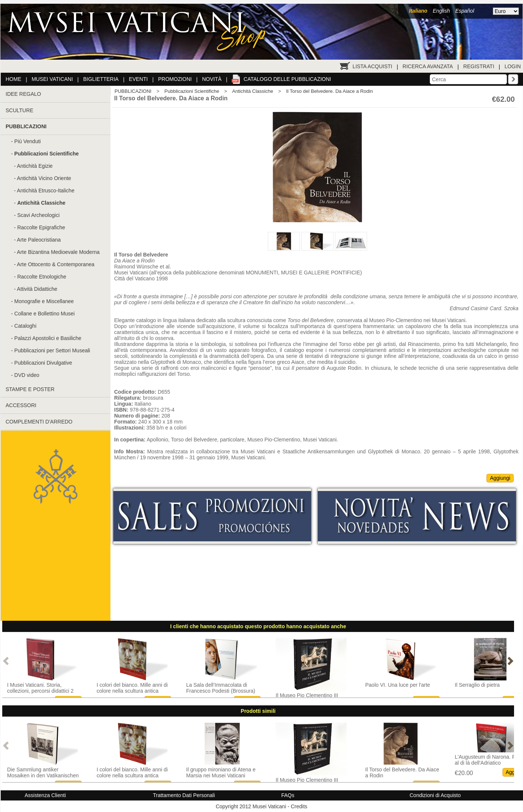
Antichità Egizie (35, 166)
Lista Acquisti (372, 66)
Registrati (479, 66)
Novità (212, 79)
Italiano (418, 11)
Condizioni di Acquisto (435, 795)
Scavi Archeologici (38, 215)
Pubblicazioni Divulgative (43, 363)
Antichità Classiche (253, 91)
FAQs (288, 795)
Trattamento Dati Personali (184, 795)
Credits (299, 806)
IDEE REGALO (23, 94)
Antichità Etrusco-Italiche (46, 191)
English (441, 11)
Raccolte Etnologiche (42, 277)
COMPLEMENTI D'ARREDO (39, 422)
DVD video (27, 375)
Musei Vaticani (52, 79)
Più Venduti (27, 141)
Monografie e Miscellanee (44, 301)
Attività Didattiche (37, 289)
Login (513, 66)
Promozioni (175, 79)
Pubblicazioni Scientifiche (192, 91)
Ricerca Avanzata (428, 66)
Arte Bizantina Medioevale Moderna (58, 252)
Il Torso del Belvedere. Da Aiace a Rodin (329, 91)
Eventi (139, 79)
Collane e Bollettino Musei (44, 314)
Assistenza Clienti (45, 795)
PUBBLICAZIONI (133, 91)
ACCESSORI (21, 405)
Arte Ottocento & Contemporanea (56, 264)
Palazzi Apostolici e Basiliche (48, 338)
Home (13, 79)
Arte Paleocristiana (39, 240)
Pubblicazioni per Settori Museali (52, 350)
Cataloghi (25, 326)
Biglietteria (101, 79)
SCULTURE (19, 110)
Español (465, 11)
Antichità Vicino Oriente (44, 178)
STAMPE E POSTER (30, 389)
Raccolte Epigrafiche (41, 227)
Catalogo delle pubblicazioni (287, 79)
